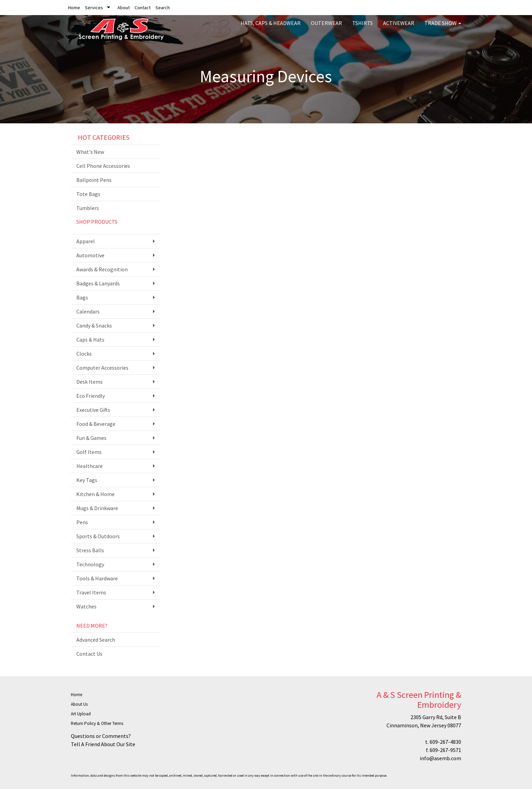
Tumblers (88, 208)
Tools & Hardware (97, 578)
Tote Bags (88, 194)
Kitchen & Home (96, 494)
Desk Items (90, 382)
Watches (86, 606)
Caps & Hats (90, 340)
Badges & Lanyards (98, 283)
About (124, 8)
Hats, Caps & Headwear (271, 27)
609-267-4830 (445, 742)
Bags (82, 297)
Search (163, 8)
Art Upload (81, 714)
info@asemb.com (440, 758)
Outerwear (326, 27)
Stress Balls (90, 550)
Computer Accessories (102, 368)
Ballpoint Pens (94, 180)
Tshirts (363, 27)
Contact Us (89, 654)
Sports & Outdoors (98, 536)
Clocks (84, 354)
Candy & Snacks (94, 325)
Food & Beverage (96, 424)
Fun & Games (91, 438)
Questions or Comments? (101, 736)
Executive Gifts (93, 410)
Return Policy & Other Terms (97, 723)
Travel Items (91, 592)
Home (74, 8)
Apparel (86, 241)
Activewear (399, 27)
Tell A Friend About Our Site (103, 744)
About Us (79, 704)
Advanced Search (96, 640)
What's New (90, 152)
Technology (90, 564)
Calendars (88, 311)
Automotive (90, 255)
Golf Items (89, 452)
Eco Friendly (91, 396)
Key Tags (87, 480)
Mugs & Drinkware (97, 508)
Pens (82, 522)
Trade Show (443, 27)
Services (94, 8)
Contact (143, 8)
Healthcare (90, 466)
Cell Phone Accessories (103, 166)
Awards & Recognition (102, 269)
